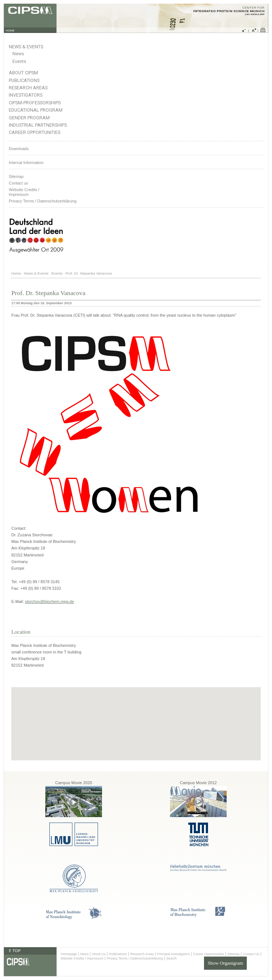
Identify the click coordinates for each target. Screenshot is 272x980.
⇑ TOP (14, 951)
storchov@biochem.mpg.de (49, 601)
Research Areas (28, 88)
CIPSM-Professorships (35, 103)
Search (171, 958)
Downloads (19, 149)
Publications (24, 80)
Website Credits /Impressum (24, 192)
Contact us (18, 183)
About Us (99, 954)
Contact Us (251, 954)
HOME (10, 31)
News (18, 54)
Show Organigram (225, 963)
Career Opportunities (35, 132)
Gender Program (29, 118)
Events (19, 62)
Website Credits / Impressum (82, 958)
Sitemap (16, 176)
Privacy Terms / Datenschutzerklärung (43, 201)
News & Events (26, 47)
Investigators (26, 95)
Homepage (69, 954)
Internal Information (26, 163)
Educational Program (36, 110)
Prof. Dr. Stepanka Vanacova (89, 273)
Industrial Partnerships (38, 125)
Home (16, 273)
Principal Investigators (173, 954)
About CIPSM (23, 73)
